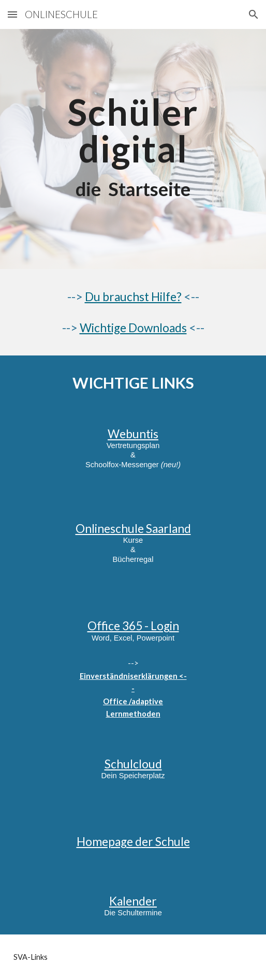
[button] (12, 14)
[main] (133, 149)
